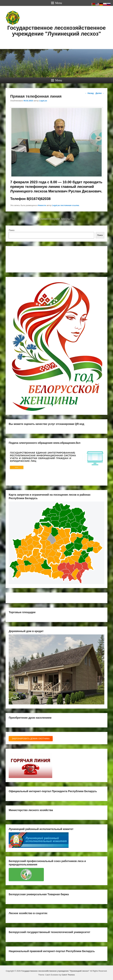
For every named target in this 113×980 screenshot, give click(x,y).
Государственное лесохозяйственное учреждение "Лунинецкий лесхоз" (57, 31)
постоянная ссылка (70, 205)
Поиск (12, 230)
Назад (89, 93)
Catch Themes (68, 975)
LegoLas (43, 101)
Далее (100, 93)
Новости (42, 205)
